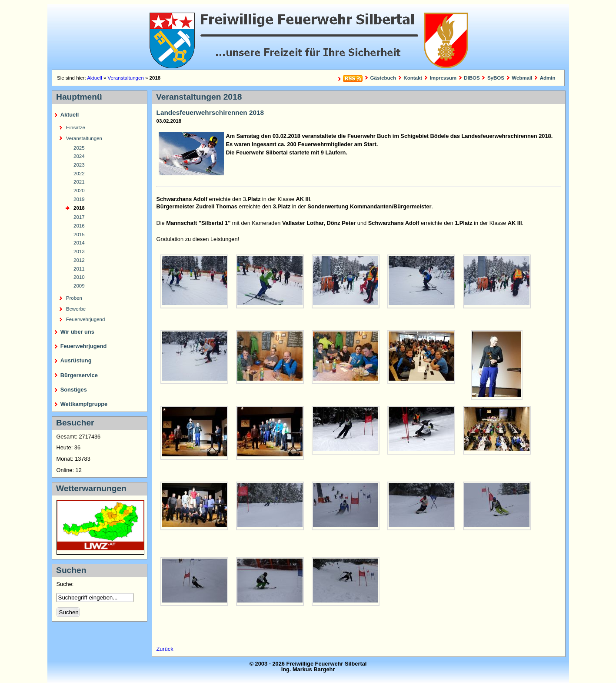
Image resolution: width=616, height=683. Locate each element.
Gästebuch (383, 78)
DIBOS (472, 78)
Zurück (165, 649)
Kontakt (413, 78)
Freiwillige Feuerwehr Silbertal (308, 37)
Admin (548, 78)
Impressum (443, 78)
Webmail (522, 78)
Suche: (66, 584)
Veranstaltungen (126, 78)
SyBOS (496, 78)
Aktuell (95, 78)
